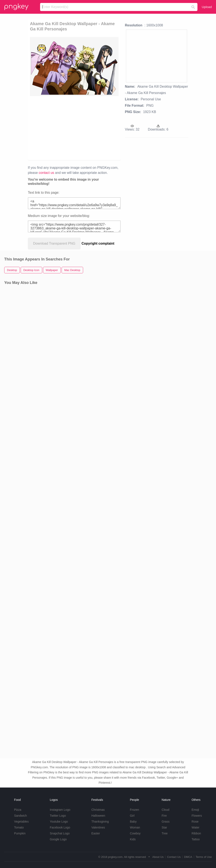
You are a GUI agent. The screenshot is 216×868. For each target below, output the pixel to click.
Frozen (135, 810)
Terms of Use (204, 857)
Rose (195, 822)
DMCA (188, 857)
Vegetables (21, 822)
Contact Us (174, 857)
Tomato (19, 827)
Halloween (98, 816)
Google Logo (58, 839)
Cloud (165, 810)
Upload (207, 7)
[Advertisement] (94, 128)
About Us (158, 857)
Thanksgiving (100, 822)
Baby (133, 822)
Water (195, 827)
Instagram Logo (60, 810)
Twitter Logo (58, 816)
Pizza (18, 810)
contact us (47, 173)
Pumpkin (20, 833)
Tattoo (196, 839)
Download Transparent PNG (54, 243)
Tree (165, 833)
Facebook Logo (60, 827)
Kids (133, 839)
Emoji (195, 810)
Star (164, 827)
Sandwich (21, 816)
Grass (165, 822)
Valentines (98, 827)
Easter (96, 833)
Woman (135, 827)
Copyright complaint (98, 243)
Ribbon (196, 833)
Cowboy (135, 833)
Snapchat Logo (60, 833)
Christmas (98, 810)
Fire (164, 816)
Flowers (197, 816)
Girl (132, 816)
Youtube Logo (59, 822)
